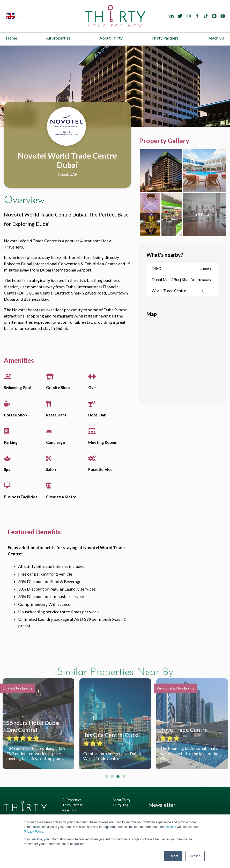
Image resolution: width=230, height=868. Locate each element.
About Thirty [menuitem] (111, 38)
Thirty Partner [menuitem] (72, 805)
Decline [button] (195, 856)
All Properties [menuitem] (72, 800)
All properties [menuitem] (58, 38)
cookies (171, 827)
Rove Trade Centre (184, 730)
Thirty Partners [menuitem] (165, 38)
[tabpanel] (115, 86)
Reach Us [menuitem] (216, 38)
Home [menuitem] (12, 38)
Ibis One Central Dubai (112, 735)
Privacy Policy (33, 832)
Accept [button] (173, 856)
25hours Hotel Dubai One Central (33, 726)
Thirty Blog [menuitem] (120, 805)
